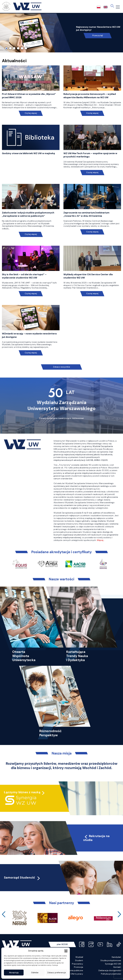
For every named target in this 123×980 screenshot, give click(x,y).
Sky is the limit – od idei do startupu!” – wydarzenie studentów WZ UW (24, 276)
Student (79, 960)
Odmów (35, 973)
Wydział (79, 957)
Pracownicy (77, 964)
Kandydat (116, 957)
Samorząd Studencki (22, 878)
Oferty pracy (77, 974)
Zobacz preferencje (57, 973)
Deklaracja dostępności (110, 970)
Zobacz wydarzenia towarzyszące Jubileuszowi (62, 418)
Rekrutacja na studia (96, 838)
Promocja (79, 967)
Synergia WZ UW (113, 964)
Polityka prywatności (111, 974)
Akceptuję (14, 973)
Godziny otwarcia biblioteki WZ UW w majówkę (28, 153)
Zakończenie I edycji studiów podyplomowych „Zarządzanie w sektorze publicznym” (28, 214)
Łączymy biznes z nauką (22, 792)
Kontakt (117, 967)
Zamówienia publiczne (73, 970)
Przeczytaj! (98, 36)
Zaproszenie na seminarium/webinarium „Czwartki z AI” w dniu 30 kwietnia (86, 214)
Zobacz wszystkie (62, 367)
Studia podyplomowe (111, 960)
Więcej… (101, 540)
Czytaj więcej (31, 113)
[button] (66, 951)
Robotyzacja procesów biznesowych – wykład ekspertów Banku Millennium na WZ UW (90, 96)
